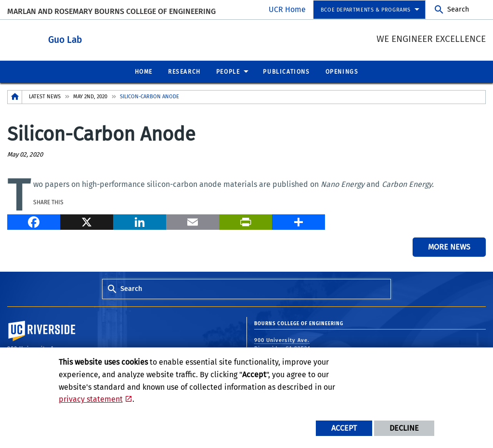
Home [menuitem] (144, 71)
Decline (404, 428)
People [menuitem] (228, 71)
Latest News (45, 96)
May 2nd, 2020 (90, 96)
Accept (344, 428)
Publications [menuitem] (286, 71)
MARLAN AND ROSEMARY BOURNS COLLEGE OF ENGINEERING (111, 11)
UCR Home (287, 9)
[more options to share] (298, 220)
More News (449, 246)
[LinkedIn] (140, 220)
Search (458, 9)
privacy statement (91, 399)
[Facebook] (34, 220)
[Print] (246, 220)
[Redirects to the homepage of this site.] (15, 97)
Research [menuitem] (184, 71)
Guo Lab (118, 38)
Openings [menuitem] (342, 71)
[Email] (193, 220)
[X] (87, 220)
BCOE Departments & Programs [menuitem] (366, 10)
